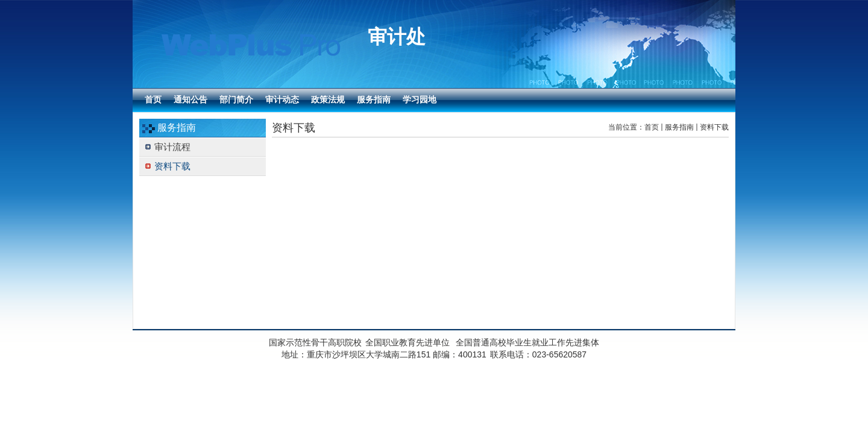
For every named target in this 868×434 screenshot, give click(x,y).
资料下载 (714, 127)
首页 (652, 127)
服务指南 (679, 127)
